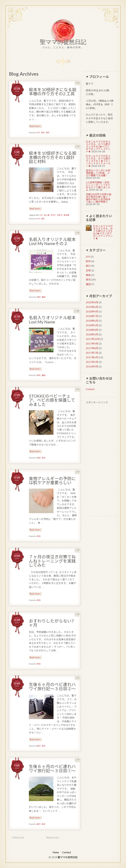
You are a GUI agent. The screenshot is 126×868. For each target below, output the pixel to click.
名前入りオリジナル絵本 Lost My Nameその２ (54, 241)
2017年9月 (92, 344)
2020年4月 (92, 302)
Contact (90, 389)
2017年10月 (93, 339)
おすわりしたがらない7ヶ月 (51, 623)
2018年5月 (92, 325)
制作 (43, 132)
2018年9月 (92, 311)
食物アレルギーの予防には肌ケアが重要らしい (52, 481)
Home (56, 852)
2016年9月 (92, 366)
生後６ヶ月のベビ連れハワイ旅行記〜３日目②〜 (52, 686)
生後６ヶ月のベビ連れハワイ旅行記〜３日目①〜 (52, 768)
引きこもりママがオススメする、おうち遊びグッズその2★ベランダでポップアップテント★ (98, 146)
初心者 (47, 215)
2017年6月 (92, 357)
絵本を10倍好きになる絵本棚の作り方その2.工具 (53, 92)
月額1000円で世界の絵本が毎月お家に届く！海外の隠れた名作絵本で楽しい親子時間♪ (99, 198)
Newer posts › (53, 837)
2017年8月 (92, 348)
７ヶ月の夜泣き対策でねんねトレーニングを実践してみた (52, 561)
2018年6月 (92, 321)
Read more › (35, 126)
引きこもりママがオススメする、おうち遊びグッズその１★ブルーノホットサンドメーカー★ (98, 161)
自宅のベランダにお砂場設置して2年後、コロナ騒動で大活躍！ (98, 173)
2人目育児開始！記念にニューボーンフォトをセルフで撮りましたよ (98, 186)
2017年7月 (92, 353)
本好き (60, 215)
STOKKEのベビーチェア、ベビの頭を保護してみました (52, 400)
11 (77, 311)
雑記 (44, 297)
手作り (53, 215)
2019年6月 (92, 307)
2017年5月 (92, 362)
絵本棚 (66, 215)
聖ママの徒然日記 (63, 43)
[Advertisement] (100, 461)
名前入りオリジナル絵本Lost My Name (52, 320)
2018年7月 (92, 316)
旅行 (39, 746)
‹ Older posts (18, 837)
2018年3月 (92, 334)
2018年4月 (92, 330)
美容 (88, 275)
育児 (48, 132)
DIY (39, 132)
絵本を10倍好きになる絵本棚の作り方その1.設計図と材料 (53, 157)
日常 (88, 270)
